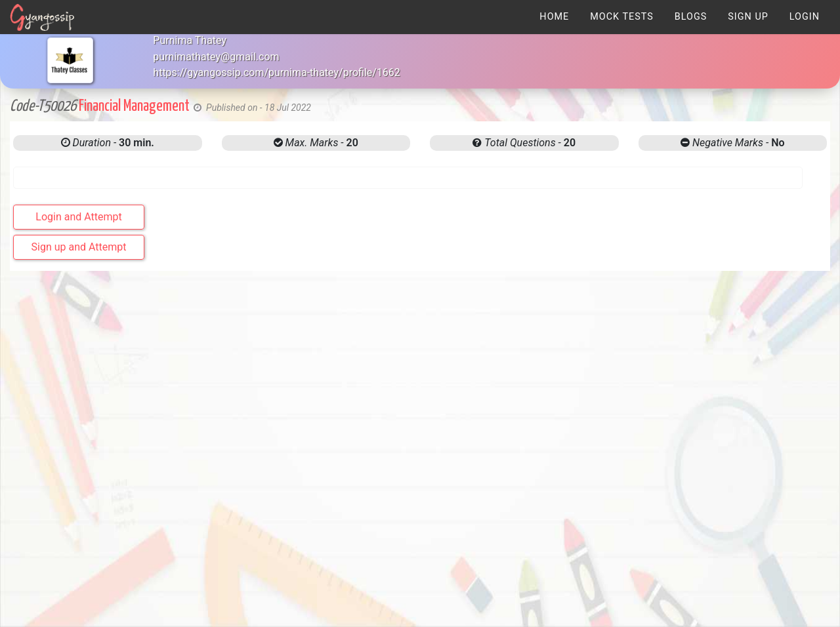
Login (805, 17)
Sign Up (748, 17)
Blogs (691, 17)
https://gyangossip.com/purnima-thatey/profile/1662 (277, 72)
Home (554, 17)
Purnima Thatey (190, 40)
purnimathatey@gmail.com (216, 57)
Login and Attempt (78, 217)
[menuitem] (554, 17)
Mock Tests (621, 17)
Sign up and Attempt (79, 247)
